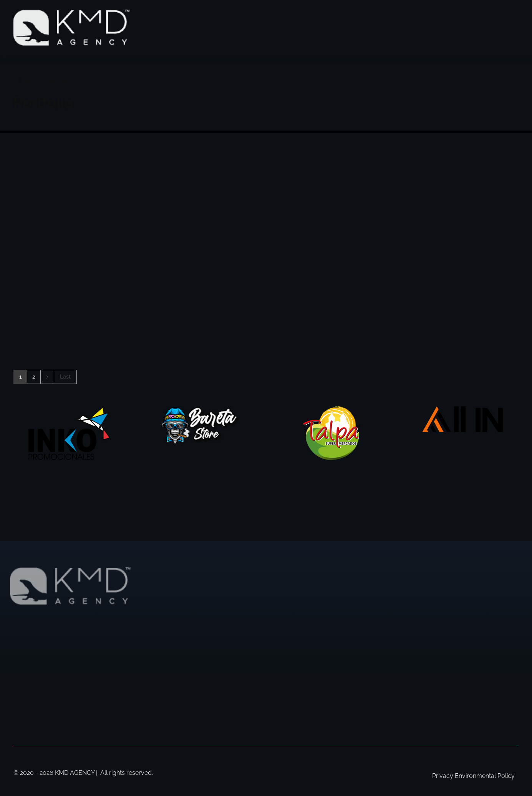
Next (47, 377)
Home (28, 81)
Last (65, 377)
